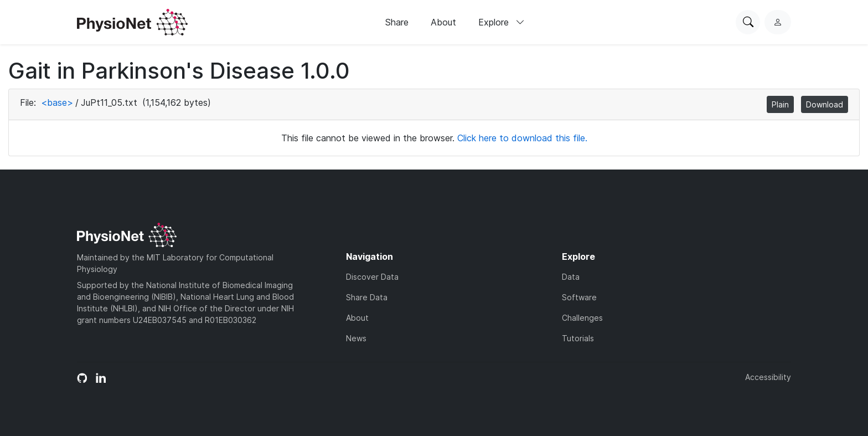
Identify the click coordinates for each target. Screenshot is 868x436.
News (356, 338)
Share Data (367, 297)
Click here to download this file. (522, 138)
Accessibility (768, 377)
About (443, 22)
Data (571, 277)
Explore (502, 22)
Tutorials (578, 338)
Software (579, 297)
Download (825, 104)
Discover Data (372, 277)
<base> (57, 102)
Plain (780, 104)
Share (397, 22)
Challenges (582, 318)
